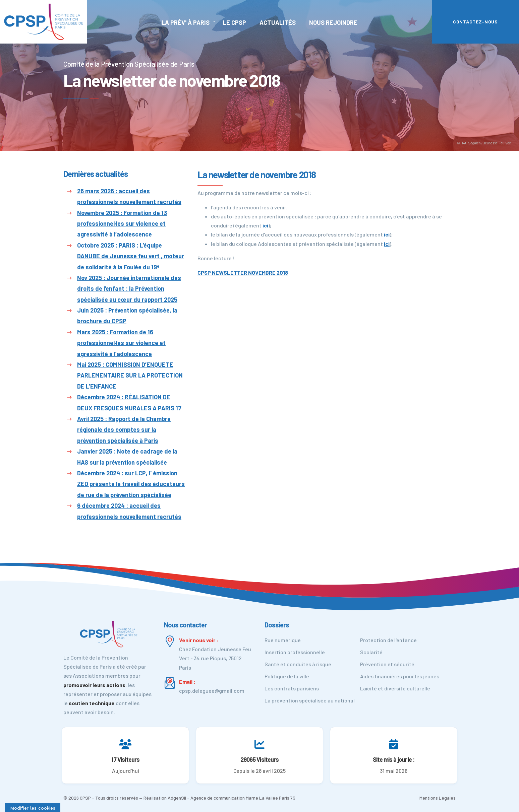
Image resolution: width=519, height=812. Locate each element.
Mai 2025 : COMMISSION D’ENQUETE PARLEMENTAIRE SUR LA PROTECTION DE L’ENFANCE (130, 375)
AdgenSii (177, 798)
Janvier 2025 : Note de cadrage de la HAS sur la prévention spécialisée (127, 457)
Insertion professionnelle (295, 652)
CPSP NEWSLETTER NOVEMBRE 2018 (243, 273)
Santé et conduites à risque (298, 664)
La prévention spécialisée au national (310, 700)
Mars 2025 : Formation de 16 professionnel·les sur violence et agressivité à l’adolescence (121, 343)
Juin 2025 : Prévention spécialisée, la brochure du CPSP (127, 316)
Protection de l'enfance (388, 640)
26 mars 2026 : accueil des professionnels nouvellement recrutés (129, 196)
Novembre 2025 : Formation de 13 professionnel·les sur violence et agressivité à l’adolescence (122, 224)
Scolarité (371, 652)
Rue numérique (283, 640)
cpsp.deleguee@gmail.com (212, 691)
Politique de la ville (287, 676)
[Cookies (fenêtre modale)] (33, 808)
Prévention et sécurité (387, 664)
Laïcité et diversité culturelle (395, 688)
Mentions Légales (438, 798)
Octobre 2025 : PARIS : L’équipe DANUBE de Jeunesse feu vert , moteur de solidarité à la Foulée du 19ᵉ (131, 256)
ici (265, 225)
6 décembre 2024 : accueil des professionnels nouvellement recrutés (129, 511)
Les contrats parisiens (292, 688)
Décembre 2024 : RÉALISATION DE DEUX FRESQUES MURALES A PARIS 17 (129, 402)
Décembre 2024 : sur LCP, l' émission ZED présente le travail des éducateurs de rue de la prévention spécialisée (131, 484)
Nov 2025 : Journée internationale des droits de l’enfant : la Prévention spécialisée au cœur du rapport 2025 (129, 289)
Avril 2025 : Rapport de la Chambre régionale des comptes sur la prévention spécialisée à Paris (124, 430)
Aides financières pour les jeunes (400, 676)
